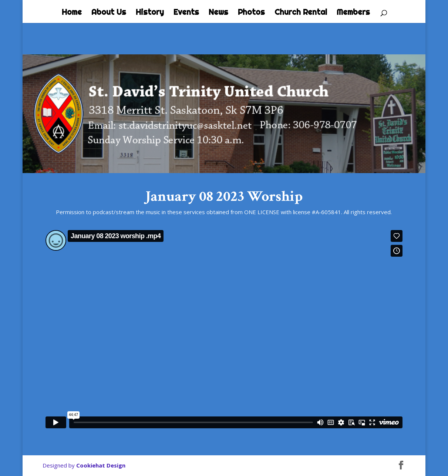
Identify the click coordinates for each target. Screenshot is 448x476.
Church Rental (301, 13)
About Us (109, 13)
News (218, 13)
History (150, 13)
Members (353, 13)
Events (186, 13)
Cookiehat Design (101, 465)
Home (72, 13)
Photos (251, 13)
